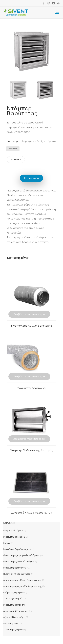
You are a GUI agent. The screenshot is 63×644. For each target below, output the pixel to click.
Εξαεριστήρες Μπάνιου (15, 568)
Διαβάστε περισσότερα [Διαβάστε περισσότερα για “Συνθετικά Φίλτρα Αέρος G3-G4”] (29, 501)
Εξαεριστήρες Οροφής (14, 605)
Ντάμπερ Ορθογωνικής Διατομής (32, 450)
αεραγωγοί (13, 149)
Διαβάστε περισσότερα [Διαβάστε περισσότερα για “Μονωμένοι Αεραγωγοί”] (29, 377)
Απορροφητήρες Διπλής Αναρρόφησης (23, 586)
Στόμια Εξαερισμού (13, 599)
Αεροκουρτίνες (11, 623)
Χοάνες (7, 543)
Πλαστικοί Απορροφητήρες (17, 574)
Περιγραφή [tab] (31, 178)
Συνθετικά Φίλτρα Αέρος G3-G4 (32, 513)
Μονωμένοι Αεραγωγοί (32, 388)
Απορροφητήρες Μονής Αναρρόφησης (22, 580)
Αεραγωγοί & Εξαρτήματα (39, 141)
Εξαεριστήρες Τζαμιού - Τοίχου (19, 562)
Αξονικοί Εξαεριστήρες (14, 617)
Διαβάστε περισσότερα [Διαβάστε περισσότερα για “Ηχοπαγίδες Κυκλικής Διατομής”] (29, 314)
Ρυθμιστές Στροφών (13, 592)
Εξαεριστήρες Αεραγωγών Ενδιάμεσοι (22, 555)
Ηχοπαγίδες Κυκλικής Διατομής (32, 326)
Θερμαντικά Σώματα (13, 531)
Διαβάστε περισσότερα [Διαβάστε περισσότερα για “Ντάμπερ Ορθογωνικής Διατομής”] (29, 439)
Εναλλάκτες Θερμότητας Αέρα (18, 549)
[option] (18, 90)
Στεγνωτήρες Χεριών (13, 630)
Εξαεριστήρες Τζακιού (14, 537)
